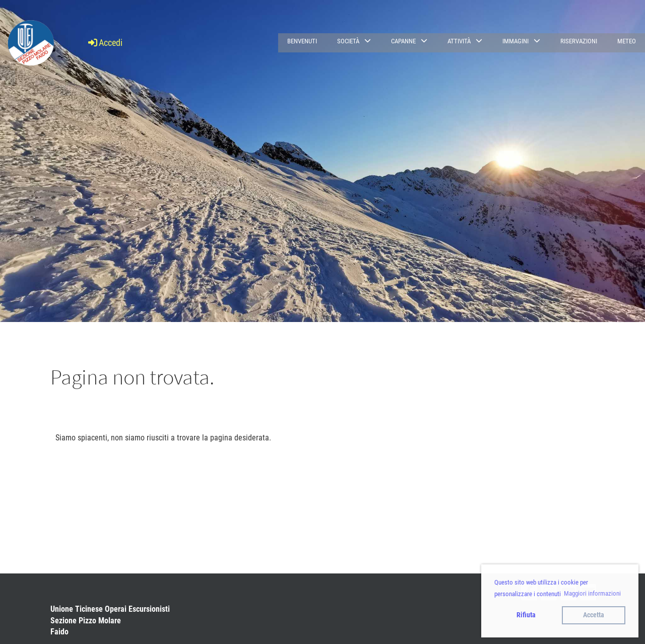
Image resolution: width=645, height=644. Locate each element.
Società (354, 41)
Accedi (105, 43)
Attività (465, 41)
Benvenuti (302, 41)
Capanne (409, 41)
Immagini (521, 41)
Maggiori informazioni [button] (592, 593)
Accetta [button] (594, 615)
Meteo (627, 41)
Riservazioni (579, 41)
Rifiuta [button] (526, 615)
